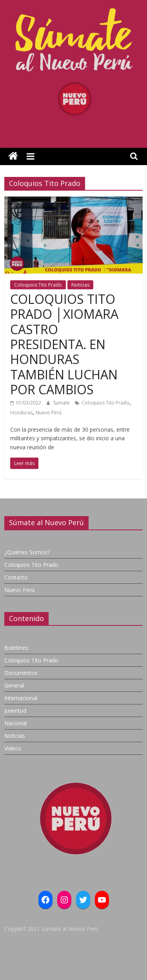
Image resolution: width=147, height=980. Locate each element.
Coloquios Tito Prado (38, 285)
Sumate (62, 403)
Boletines (16, 648)
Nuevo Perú (49, 413)
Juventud (15, 711)
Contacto (16, 577)
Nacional (15, 723)
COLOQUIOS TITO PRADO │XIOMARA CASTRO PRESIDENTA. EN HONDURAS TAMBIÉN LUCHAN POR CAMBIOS (64, 344)
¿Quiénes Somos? (27, 552)
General (14, 685)
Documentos (21, 673)
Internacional (21, 698)
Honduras (21, 413)
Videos (13, 748)
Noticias (80, 285)
